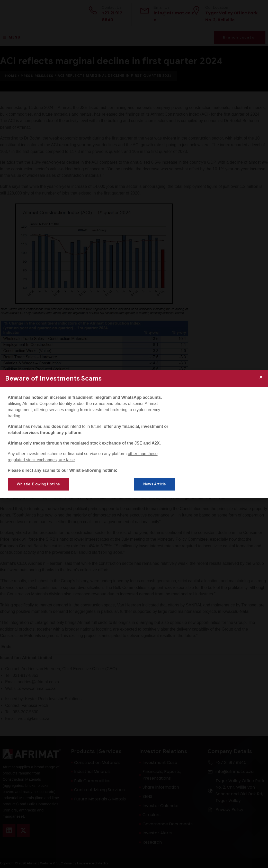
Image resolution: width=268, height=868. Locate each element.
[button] (261, 377)
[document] (134, 434)
